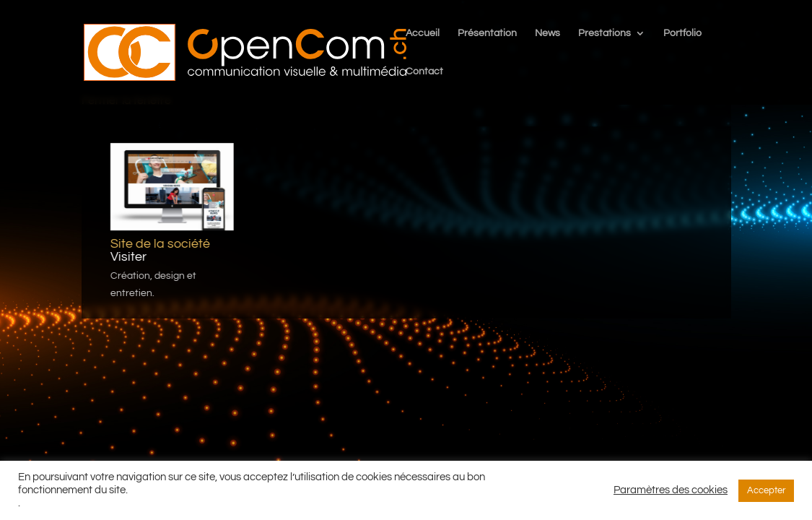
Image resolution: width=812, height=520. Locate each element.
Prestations (604, 33)
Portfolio (682, 33)
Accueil (423, 33)
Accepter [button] (766, 490)
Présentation (487, 33)
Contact (424, 71)
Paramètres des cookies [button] (671, 490)
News (547, 33)
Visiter (128, 257)
